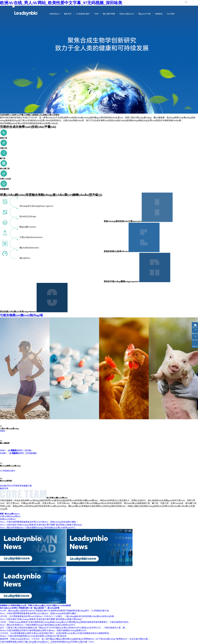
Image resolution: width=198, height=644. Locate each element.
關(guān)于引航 (145, 14)
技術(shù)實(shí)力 (127, 14)
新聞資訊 (159, 14)
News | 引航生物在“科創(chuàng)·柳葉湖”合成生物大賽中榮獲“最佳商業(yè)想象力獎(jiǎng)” (41, 525)
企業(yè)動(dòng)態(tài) (10, 516)
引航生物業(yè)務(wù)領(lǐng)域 (28, 315)
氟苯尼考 (68, 14)
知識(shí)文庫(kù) (8, 519)
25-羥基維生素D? (83, 14)
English (196, 2)
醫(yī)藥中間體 (109, 14)
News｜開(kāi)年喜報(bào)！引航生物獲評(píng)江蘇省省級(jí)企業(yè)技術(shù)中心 (38, 528)
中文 (189, 2)
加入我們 (171, 14)
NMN (96, 14)
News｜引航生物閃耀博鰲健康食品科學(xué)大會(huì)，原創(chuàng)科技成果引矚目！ (39, 522)
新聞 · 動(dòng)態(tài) (10, 514)
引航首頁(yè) (54, 14)
